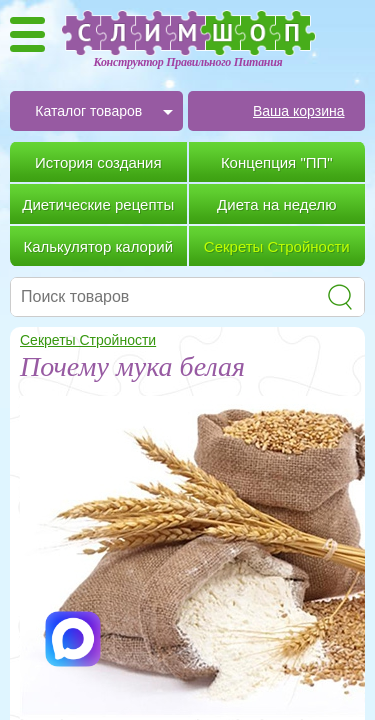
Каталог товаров (88, 111)
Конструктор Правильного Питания (188, 62)
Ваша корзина (299, 111)
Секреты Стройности (88, 340)
